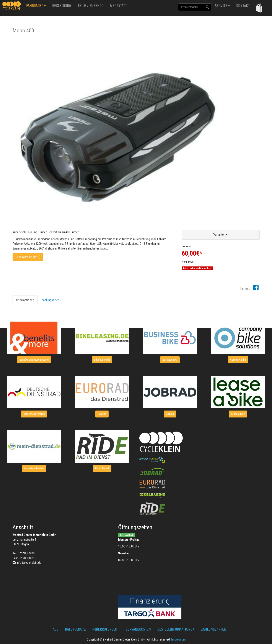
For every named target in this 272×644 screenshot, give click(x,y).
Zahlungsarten (50, 300)
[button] (259, 8)
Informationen (25, 300)
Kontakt (243, 6)
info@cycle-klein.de (29, 563)
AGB (56, 629)
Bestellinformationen (176, 629)
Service (222, 6)
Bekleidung (62, 6)
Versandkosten (138, 629)
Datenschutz (75, 629)
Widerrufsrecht (106, 629)
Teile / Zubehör (91, 6)
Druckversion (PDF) (28, 257)
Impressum (178, 639)
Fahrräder (36, 6)
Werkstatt (118, 6)
